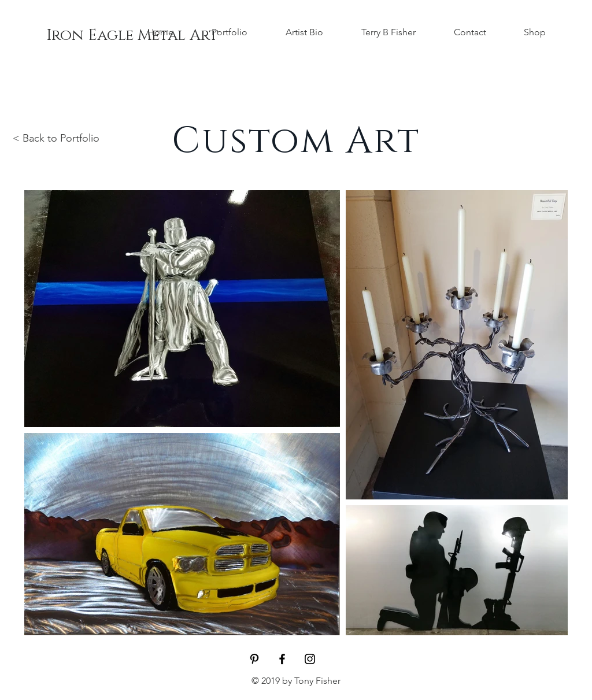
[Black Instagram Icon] (310, 659)
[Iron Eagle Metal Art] (132, 36)
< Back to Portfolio (56, 138)
